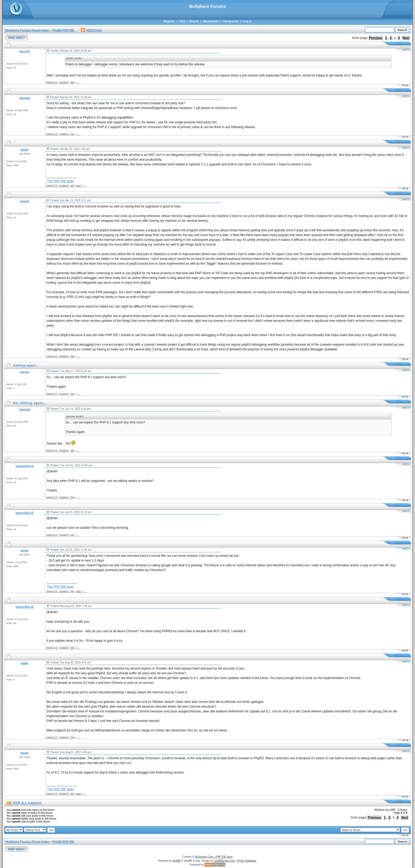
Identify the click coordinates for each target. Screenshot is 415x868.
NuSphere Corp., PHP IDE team (214, 857)
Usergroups (231, 21)
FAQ (182, 21)
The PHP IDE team (60, 181)
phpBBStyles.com (225, 861)
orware (25, 201)
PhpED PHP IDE (63, 30)
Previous (376, 38)
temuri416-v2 (25, 466)
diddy (24, 663)
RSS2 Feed (91, 30)
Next (406, 38)
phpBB (177, 861)
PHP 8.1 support (27, 803)
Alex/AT (25, 51)
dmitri (25, 150)
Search (194, 21)
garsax (24, 372)
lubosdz (25, 98)
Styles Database (247, 861)
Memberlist (211, 21)
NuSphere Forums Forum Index (27, 30)
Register (169, 21)
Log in (247, 21)
